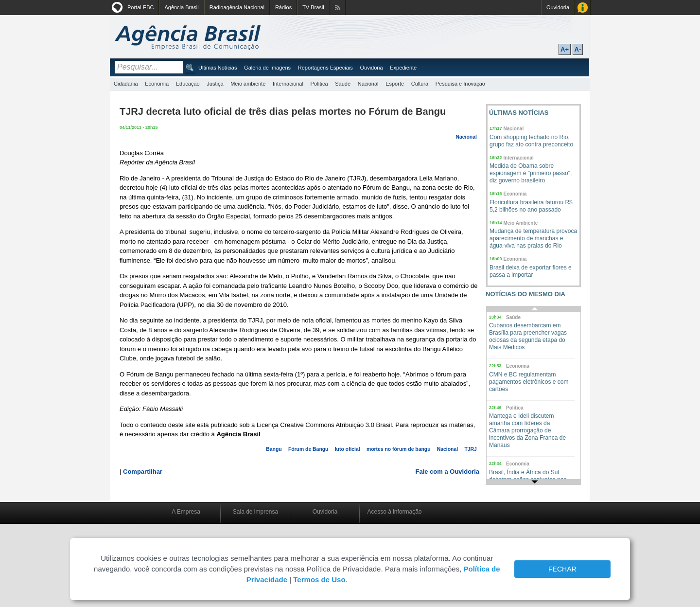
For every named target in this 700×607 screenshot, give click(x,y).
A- (578, 49)
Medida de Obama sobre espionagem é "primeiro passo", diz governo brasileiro (531, 173)
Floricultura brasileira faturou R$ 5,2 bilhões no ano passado (531, 206)
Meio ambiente (248, 84)
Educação (188, 84)
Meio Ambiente (521, 223)
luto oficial (348, 449)
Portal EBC (140, 7)
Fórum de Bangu (308, 449)
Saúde (343, 84)
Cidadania (126, 84)
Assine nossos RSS (338, 8)
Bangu (274, 449)
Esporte (395, 84)
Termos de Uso (319, 580)
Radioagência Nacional (237, 7)
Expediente (403, 68)
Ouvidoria (558, 7)
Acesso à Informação (583, 8)
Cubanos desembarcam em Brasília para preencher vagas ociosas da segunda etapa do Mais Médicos (528, 336)
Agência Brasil (181, 7)
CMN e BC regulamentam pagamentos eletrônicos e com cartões (529, 382)
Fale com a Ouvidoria (448, 472)
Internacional (288, 84)
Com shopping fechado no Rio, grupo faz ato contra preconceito (531, 141)
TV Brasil (313, 7)
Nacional (368, 84)
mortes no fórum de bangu (399, 449)
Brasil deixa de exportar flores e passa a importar (531, 271)
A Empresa (186, 512)
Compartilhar (143, 472)
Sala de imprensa (255, 512)
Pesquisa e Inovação (460, 84)
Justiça (215, 84)
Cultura (420, 84)
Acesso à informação (394, 512)
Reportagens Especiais (325, 68)
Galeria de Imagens (267, 68)
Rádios (283, 7)
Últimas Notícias (218, 68)
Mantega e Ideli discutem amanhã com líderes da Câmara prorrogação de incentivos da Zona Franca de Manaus (527, 430)
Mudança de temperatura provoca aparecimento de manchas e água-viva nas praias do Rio (533, 238)
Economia (157, 84)
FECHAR (562, 569)
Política (319, 84)
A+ (565, 49)
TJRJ (470, 449)
